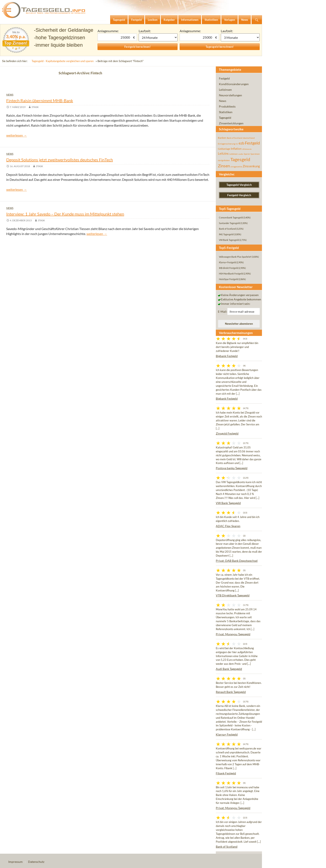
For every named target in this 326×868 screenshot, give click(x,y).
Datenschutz (36, 862)
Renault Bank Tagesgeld (231, 692)
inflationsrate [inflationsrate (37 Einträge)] (247, 149)
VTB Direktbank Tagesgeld (233, 595)
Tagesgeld (225, 118)
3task (35, 107)
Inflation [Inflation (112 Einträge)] (236, 149)
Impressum (15, 862)
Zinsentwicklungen (231, 123)
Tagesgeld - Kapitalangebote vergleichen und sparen (63, 61)
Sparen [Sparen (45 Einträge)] (247, 154)
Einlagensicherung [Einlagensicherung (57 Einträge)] (227, 144)
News (10, 95)
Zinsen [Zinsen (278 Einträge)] (224, 166)
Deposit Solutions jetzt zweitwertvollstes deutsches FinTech (60, 160)
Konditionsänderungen (234, 84)
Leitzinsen (225, 90)
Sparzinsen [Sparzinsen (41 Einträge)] (255, 154)
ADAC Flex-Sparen (228, 526)
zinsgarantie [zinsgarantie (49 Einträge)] (236, 166)
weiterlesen (17, 135)
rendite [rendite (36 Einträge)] (241, 154)
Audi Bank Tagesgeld (229, 669)
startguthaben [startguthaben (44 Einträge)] (224, 160)
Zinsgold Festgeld (227, 433)
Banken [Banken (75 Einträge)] (222, 138)
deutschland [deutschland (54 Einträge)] (249, 138)
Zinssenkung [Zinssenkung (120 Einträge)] (251, 166)
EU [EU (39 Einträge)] (237, 144)
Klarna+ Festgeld (227, 734)
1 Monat (158, 37)
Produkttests (227, 106)
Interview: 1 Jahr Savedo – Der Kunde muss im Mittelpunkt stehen (65, 214)
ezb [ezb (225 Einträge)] (241, 143)
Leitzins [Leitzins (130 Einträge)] (223, 153)
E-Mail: (223, 312)
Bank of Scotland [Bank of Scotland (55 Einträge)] (235, 138)
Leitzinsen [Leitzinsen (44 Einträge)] (233, 154)
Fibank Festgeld (226, 773)
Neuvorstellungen (230, 95)
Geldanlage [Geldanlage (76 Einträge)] (224, 149)
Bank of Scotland (227, 847)
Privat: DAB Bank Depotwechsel (237, 561)
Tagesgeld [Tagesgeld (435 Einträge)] (240, 159)
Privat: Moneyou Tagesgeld (233, 634)
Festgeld (224, 78)
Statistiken (226, 112)
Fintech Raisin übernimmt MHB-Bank (40, 100)
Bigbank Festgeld (227, 356)
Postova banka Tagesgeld (232, 468)
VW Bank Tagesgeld (228, 503)
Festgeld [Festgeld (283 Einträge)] (252, 143)
